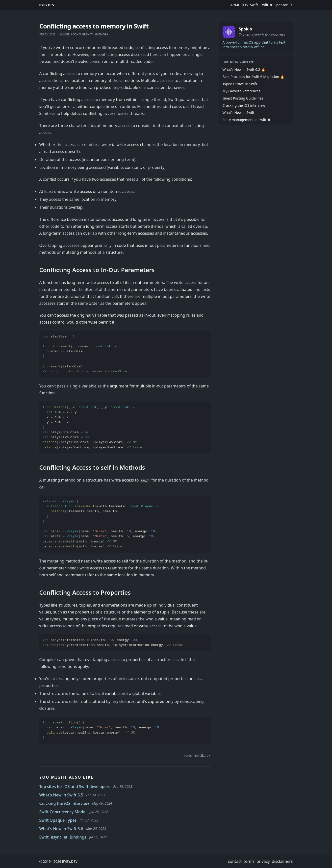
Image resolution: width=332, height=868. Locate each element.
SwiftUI (266, 5)
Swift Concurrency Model (63, 812)
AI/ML (235, 5)
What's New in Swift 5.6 (61, 829)
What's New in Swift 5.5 (61, 795)
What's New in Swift (239, 113)
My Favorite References (242, 91)
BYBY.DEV (47, 5)
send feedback (197, 755)
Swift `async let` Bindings (63, 837)
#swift (64, 34)
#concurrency (82, 34)
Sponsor (281, 5)
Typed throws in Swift (240, 84)
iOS (245, 5)
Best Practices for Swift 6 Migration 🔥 (253, 77)
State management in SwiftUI (246, 120)
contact (235, 861)
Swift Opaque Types (58, 820)
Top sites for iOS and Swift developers (75, 787)
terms (249, 861)
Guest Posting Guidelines (243, 98)
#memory (101, 34)
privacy (263, 861)
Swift (254, 5)
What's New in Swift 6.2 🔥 (244, 69)
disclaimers (282, 861)
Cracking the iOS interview (64, 803)
